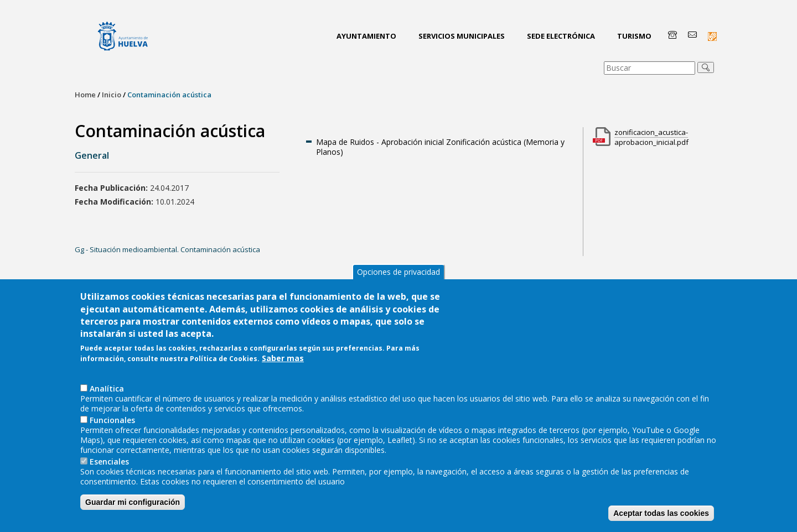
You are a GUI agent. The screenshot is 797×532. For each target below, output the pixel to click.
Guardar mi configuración (133, 514)
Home (85, 95)
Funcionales (112, 432)
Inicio (112, 95)
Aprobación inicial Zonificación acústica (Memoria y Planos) (440, 147)
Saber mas (283, 370)
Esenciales (109, 474)
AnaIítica (107, 401)
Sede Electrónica (561, 36)
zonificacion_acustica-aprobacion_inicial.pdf (651, 137)
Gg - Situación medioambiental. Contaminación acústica (167, 249)
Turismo (634, 36)
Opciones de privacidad (398, 284)
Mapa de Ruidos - (349, 142)
